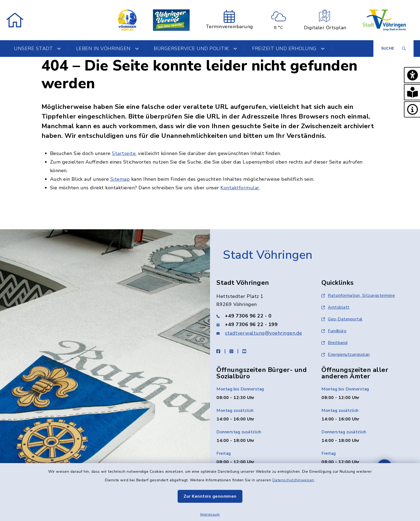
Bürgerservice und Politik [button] (195, 49)
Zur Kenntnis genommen (210, 496)
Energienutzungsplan (346, 354)
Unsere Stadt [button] (37, 49)
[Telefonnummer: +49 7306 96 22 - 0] (262, 316)
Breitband (335, 343)
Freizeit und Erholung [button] (288, 49)
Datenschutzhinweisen (293, 480)
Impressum (210, 514)
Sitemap (120, 179)
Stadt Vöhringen (268, 255)
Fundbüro (334, 331)
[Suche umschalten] (393, 49)
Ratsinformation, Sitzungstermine (358, 295)
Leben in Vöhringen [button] (108, 49)
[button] (412, 75)
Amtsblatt (335, 307)
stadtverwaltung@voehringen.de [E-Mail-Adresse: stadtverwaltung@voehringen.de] (264, 333)
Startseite (124, 153)
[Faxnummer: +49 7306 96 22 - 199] (262, 324)
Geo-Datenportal (342, 319)
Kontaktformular (240, 188)
